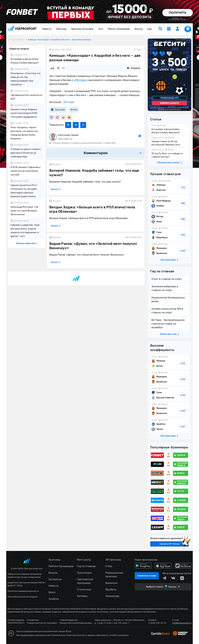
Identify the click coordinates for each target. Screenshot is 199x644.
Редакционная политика (114, 575)
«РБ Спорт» (81, 80)
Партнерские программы (85, 581)
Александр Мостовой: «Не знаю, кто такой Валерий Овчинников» (24, 211)
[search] (160, 29)
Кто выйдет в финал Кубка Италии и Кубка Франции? (169, 129)
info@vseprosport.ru (182, 623)
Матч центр (84, 560)
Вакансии (111, 583)
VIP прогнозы (113, 560)
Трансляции (84, 573)
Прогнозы (61, 29)
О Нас (109, 566)
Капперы (82, 596)
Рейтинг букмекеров (119, 29)
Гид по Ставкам (86, 566)
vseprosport (22, 28)
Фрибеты (111, 590)
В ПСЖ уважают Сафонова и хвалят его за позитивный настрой (25, 171)
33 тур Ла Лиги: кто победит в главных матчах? (169, 154)
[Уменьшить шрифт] (63, 68)
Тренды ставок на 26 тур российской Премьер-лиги (169, 142)
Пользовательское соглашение (23, 597)
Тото (101, 29)
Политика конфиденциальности (23, 591)
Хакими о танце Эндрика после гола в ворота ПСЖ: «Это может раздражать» (24, 113)
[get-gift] (169, 29)
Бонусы (139, 29)
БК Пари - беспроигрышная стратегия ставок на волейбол (168, 324)
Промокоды (112, 596)
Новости (47, 29)
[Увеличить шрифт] (58, 68)
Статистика (84, 590)
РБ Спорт (69, 102)
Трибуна (54, 599)
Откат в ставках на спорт (167, 279)
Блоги (52, 592)
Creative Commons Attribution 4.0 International (74, 609)
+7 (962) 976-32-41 (157, 623)
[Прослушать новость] (128, 68)
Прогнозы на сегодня (82, 29)
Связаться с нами (147, 576)
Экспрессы (55, 579)
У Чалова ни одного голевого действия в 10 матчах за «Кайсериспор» (26, 153)
